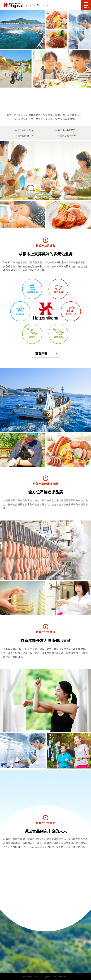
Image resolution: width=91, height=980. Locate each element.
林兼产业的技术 (23, 136)
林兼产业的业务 (23, 130)
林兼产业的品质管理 (65, 130)
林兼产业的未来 (65, 136)
